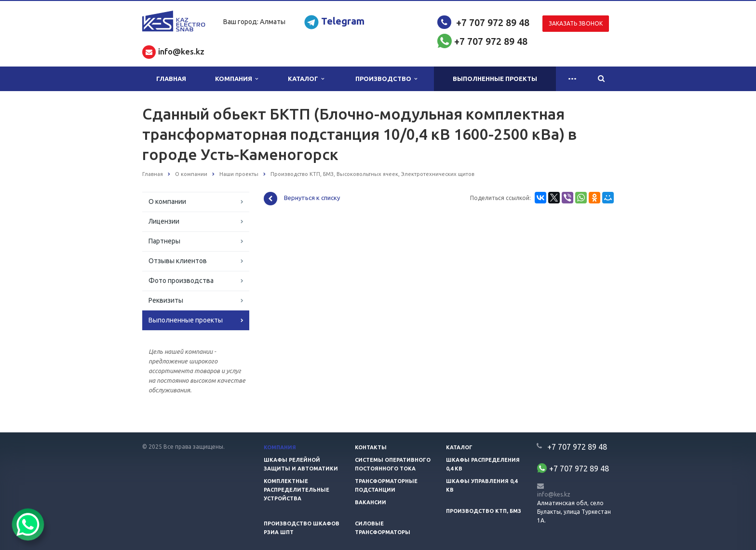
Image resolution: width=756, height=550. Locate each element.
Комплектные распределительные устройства (297, 490)
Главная (171, 79)
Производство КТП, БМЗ (484, 511)
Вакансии (371, 502)
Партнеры (164, 241)
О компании (167, 201)
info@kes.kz (554, 494)
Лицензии (164, 221)
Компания (236, 79)
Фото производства (181, 281)
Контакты (371, 447)
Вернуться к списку (302, 199)
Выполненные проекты (495, 79)
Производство (386, 79)
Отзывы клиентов (178, 261)
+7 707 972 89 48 (493, 22)
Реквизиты (166, 300)
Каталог (306, 79)
